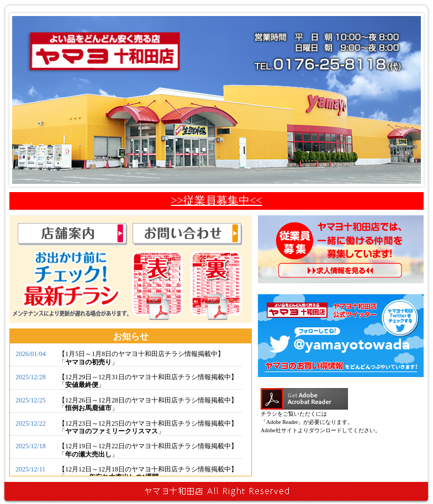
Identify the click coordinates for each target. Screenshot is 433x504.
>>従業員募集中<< (216, 200)
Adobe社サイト (279, 430)
